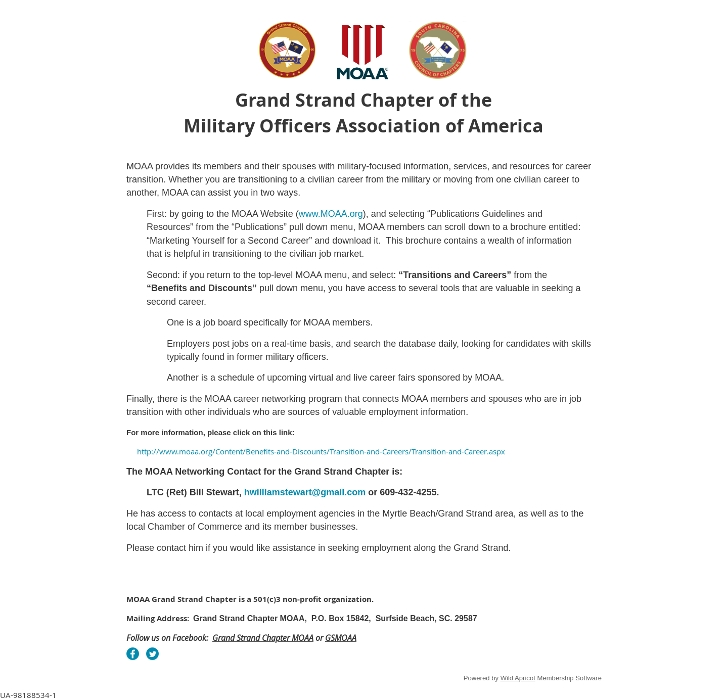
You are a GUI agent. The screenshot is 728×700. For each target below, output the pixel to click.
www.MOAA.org (331, 214)
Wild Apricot (518, 678)
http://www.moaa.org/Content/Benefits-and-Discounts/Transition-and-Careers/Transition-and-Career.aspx (321, 451)
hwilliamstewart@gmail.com (305, 492)
